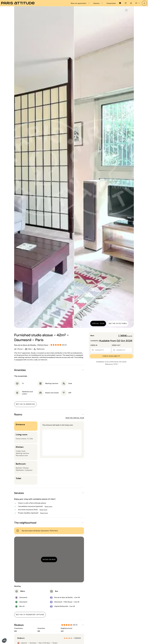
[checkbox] (126, 10)
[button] (4, 641)
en (138, 3)
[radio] (64, 638)
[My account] (144, 3)
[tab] (80, 3)
